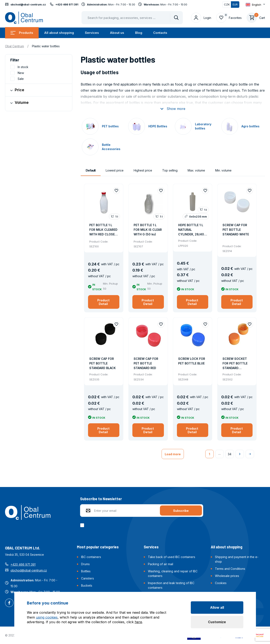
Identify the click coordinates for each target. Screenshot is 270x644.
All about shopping (59, 33)
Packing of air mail (161, 564)
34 (230, 454)
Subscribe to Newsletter (101, 499)
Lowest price (115, 170)
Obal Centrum (14, 46)
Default (91, 170)
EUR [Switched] (235, 4)
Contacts (160, 33)
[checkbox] (83, 525)
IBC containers (91, 557)
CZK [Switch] (227, 4)
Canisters (88, 578)
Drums (85, 564)
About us (117, 33)
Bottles (86, 571)
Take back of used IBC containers (172, 557)
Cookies (221, 583)
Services (92, 33)
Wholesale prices (227, 576)
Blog (139, 33)
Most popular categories (98, 547)
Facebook (9, 603)
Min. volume (223, 170)
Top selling (170, 170)
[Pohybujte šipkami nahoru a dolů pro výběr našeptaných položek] (132, 18)
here (138, 622)
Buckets (87, 585)
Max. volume (196, 170)
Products (22, 33)
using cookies (47, 617)
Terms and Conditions (230, 569)
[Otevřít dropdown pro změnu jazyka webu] (255, 5)
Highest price (143, 170)
